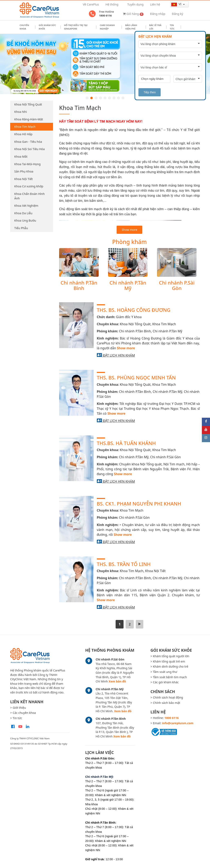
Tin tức (172, 27)
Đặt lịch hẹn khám (119, 355)
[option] (105, 64)
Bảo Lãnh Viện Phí (131, 27)
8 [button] (118, 98)
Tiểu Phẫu (21, 228)
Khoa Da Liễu (23, 213)
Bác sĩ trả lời (155, 27)
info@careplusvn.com (178, 723)
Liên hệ (155, 4)
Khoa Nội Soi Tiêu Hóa (29, 149)
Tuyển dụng (135, 4)
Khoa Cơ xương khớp (29, 186)
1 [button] (87, 98)
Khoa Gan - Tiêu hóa (28, 142)
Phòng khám (129, 242)
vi (177, 4)
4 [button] (101, 98)
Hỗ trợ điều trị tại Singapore (76, 27)
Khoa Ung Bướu (25, 220)
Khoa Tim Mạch (25, 127)
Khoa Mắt (21, 157)
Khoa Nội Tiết (23, 179)
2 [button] (92, 98)
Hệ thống (112, 4)
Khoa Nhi (21, 112)
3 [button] (96, 98)
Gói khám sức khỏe (47, 27)
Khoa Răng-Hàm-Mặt (29, 119)
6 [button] (109, 98)
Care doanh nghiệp (107, 27)
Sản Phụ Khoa (24, 171)
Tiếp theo (150, 92)
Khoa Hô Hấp (23, 134)
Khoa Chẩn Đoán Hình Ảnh (29, 196)
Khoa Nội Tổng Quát (28, 104)
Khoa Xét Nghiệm (26, 206)
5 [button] (105, 98)
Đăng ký (177, 14)
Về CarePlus (91, 4)
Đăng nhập (158, 14)
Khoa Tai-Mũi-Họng (27, 164)
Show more (129, 230)
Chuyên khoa (24, 27)
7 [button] (114, 98)
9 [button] (123, 98)
